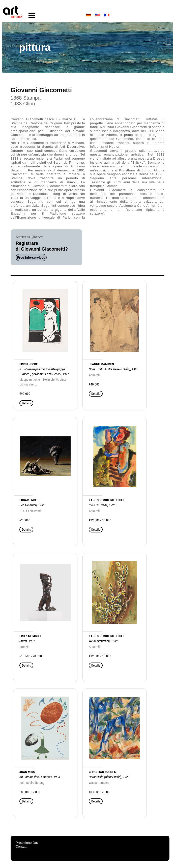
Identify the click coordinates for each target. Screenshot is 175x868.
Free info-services (31, 258)
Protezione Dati (27, 843)
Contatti (21, 846)
